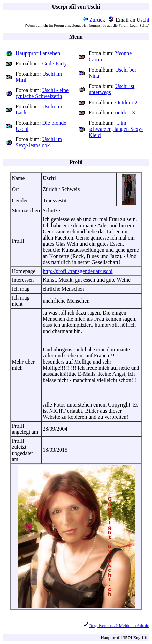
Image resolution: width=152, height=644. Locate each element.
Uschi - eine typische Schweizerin (42, 93)
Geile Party (55, 64)
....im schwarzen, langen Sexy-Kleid (116, 129)
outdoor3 (125, 113)
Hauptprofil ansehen (38, 53)
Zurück (94, 20)
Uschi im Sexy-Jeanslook (39, 142)
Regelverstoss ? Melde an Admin (119, 625)
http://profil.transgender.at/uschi (78, 271)
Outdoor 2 (126, 102)
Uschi (143, 20)
